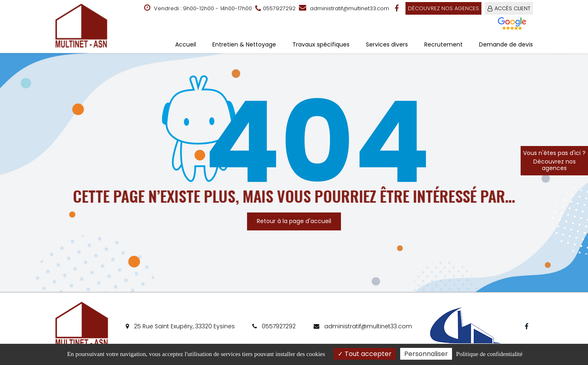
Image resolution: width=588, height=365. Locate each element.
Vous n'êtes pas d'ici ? (554, 160)
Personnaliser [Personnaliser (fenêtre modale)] (426, 354)
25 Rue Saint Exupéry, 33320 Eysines (180, 326)
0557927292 (274, 326)
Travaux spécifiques (321, 44)
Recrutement (443, 44)
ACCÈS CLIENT (512, 8)
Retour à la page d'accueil (294, 221)
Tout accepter (365, 354)
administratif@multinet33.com (344, 8)
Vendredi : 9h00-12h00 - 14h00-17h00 (198, 8)
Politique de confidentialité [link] (489, 354)
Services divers (387, 44)
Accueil (186, 44)
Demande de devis (506, 44)
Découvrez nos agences (443, 8)
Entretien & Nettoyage (244, 44)
